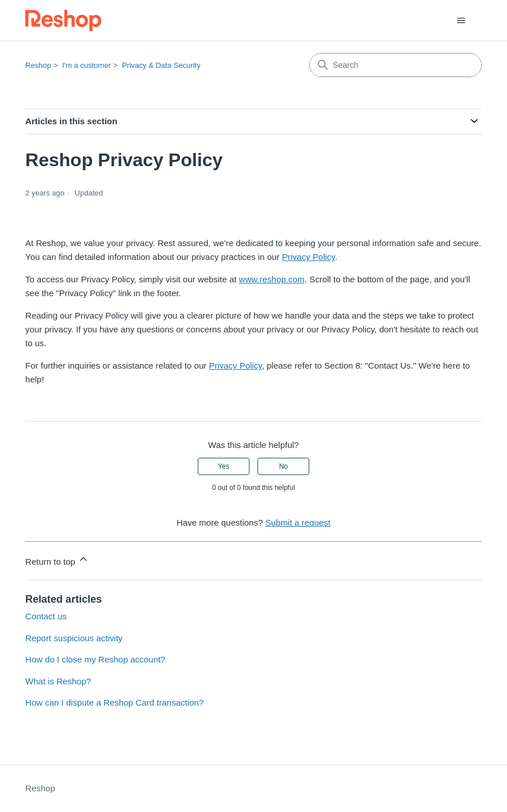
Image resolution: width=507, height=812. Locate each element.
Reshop (38, 65)
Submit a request (297, 522)
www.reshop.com (272, 279)
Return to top (57, 560)
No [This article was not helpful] (283, 466)
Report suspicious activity (74, 638)
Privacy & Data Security (161, 65)
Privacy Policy (308, 257)
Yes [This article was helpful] (224, 466)
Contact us (46, 616)
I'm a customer (87, 65)
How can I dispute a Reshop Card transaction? (114, 702)
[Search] (395, 65)
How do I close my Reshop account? (95, 659)
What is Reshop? (58, 681)
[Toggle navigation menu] (461, 21)
